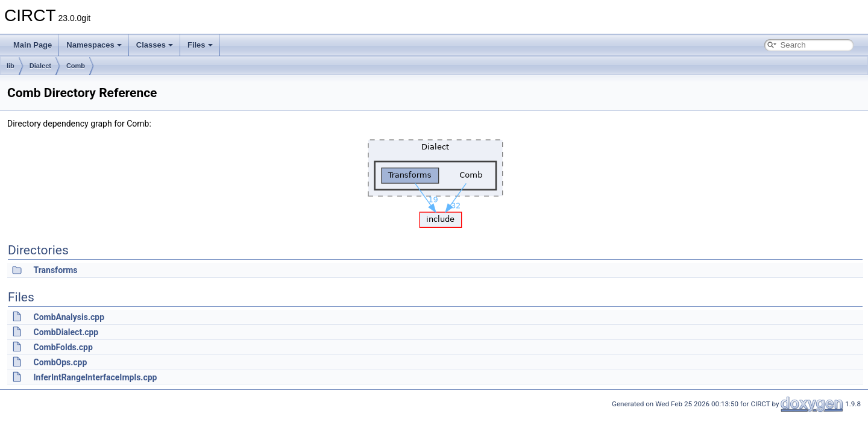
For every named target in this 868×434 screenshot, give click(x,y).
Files (200, 45)
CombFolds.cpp (63, 347)
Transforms (55, 270)
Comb (76, 66)
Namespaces (94, 45)
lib (11, 66)
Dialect (40, 66)
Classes (155, 45)
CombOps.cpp (60, 362)
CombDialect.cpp (66, 332)
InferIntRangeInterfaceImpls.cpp (95, 377)
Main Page (33, 45)
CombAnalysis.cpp (69, 317)
